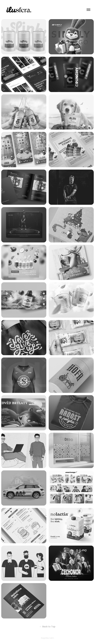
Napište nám (47, 638)
